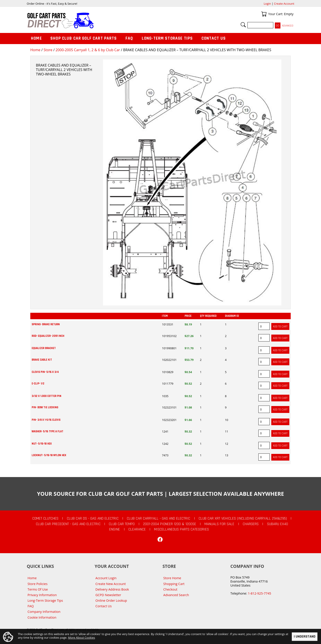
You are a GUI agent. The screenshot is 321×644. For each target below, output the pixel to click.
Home (35, 50)
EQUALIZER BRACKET (44, 348)
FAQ (129, 38)
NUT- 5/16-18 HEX (42, 444)
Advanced (288, 26)
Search (243, 25)
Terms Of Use (38, 589)
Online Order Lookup (111, 600)
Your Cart (264, 14)
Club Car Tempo (122, 524)
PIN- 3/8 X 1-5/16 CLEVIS (46, 420)
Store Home (172, 578)
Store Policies (38, 584)
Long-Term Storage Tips (167, 38)
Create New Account (111, 584)
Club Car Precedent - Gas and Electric (68, 524)
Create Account (284, 4)
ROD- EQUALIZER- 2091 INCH (48, 336)
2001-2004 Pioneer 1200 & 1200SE (170, 524)
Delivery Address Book (112, 589)
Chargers (251, 524)
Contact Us (214, 38)
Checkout (170, 589)
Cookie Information (42, 617)
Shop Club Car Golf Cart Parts (84, 38)
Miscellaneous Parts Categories (181, 529)
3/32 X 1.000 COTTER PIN (46, 396)
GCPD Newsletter (108, 595)
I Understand (305, 637)
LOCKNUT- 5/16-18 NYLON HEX (49, 455)
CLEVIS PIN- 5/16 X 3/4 (45, 372)
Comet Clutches (45, 518)
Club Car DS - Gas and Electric (93, 518)
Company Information (44, 612)
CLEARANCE (137, 529)
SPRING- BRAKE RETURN (46, 324)
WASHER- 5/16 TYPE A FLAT (47, 431)
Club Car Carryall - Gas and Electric (158, 518)
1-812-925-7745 (259, 593)
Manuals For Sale (219, 524)
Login (267, 4)
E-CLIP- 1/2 (38, 384)
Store (48, 50)
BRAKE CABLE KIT (42, 360)
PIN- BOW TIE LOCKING (45, 407)
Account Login (106, 578)
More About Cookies (81, 638)
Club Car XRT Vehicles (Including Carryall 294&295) (243, 518)
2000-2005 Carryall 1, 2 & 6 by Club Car (88, 50)
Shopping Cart (174, 584)
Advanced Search (176, 595)
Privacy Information (42, 595)
